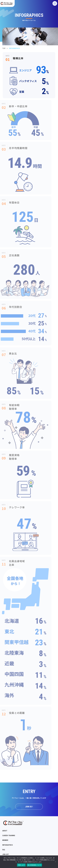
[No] (55, 862)
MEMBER (5, 840)
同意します (21, 865)
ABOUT (5, 831)
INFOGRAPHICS (8, 845)
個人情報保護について (34, 865)
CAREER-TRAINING (9, 836)
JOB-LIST (6, 854)
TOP (4, 48)
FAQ (4, 850)
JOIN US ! (29, 807)
